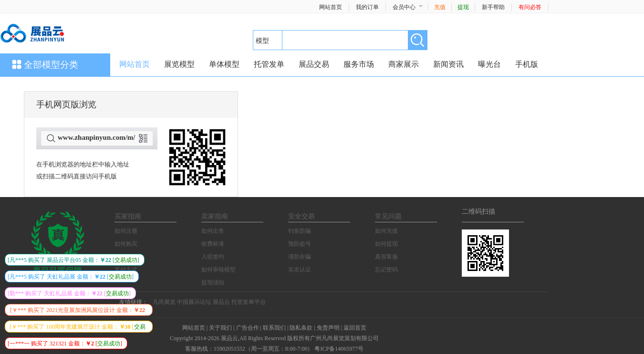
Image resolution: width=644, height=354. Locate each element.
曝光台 (489, 64)
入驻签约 (213, 257)
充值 (440, 7)
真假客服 (386, 257)
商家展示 (404, 64)
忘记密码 (386, 270)
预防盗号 (300, 244)
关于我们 (220, 328)
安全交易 (301, 216)
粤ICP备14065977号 (339, 349)
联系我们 (274, 328)
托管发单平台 (249, 302)
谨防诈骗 (300, 257)
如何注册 (126, 231)
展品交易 (314, 64)
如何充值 (386, 231)
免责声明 (328, 328)
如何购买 (126, 244)
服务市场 (359, 64)
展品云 (221, 302)
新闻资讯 (448, 64)
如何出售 (213, 231)
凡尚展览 (164, 302)
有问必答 (530, 7)
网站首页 (331, 7)
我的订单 (367, 7)
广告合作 (248, 328)
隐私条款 (301, 328)
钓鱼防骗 (300, 231)
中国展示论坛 (194, 302)
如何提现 (386, 244)
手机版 (527, 64)
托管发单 (269, 64)
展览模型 (179, 64)
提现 (463, 7)
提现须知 (213, 282)
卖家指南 (215, 216)
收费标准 (213, 244)
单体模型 (224, 64)
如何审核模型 (218, 270)
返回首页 (355, 328)
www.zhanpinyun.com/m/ (97, 137)
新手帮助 (493, 7)
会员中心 (404, 7)
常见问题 (388, 216)
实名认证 (300, 270)
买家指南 (128, 216)
